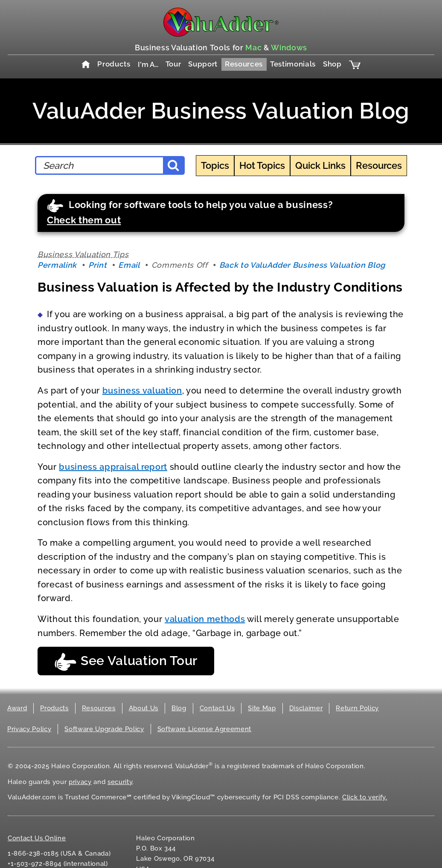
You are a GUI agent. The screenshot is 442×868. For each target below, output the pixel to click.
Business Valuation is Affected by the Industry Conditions (220, 287)
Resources (244, 64)
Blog (179, 708)
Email (129, 265)
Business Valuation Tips (83, 254)
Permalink (57, 265)
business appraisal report (113, 467)
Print (97, 265)
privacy (80, 782)
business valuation (142, 391)
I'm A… (148, 64)
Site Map (262, 708)
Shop (332, 64)
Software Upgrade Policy (104, 729)
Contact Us (217, 708)
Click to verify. (365, 797)
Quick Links (320, 165)
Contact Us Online (37, 838)
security (120, 782)
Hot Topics (262, 165)
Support (203, 64)
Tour (173, 64)
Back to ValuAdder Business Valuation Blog (302, 265)
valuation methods (205, 619)
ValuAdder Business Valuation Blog (221, 111)
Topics (215, 165)
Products (114, 64)
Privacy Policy (29, 729)
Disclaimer (306, 708)
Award (17, 708)
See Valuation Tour (126, 662)
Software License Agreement (204, 729)
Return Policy (357, 708)
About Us (144, 708)
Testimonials (293, 64)
